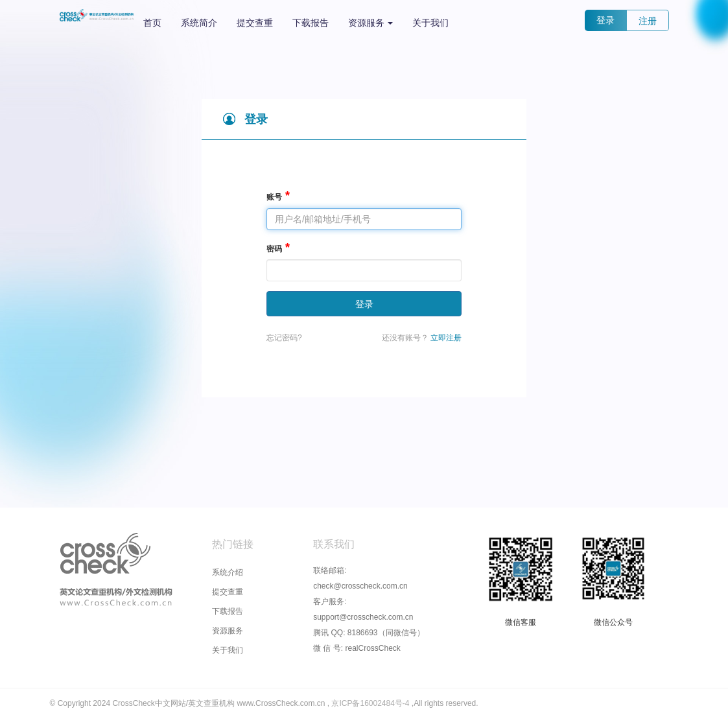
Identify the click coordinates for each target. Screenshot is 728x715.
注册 (648, 21)
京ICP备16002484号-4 (371, 703)
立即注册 (446, 338)
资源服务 (371, 23)
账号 (274, 197)
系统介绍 (228, 572)
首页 (152, 23)
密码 (274, 249)
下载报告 (311, 23)
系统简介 (199, 23)
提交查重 (255, 23)
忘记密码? (284, 338)
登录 (605, 20)
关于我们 (430, 23)
